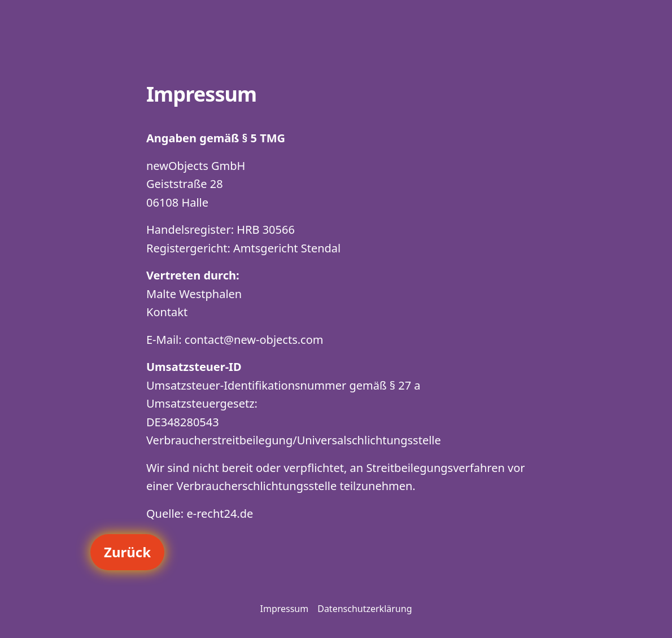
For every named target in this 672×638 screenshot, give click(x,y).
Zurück (127, 552)
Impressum (285, 609)
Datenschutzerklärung (365, 609)
